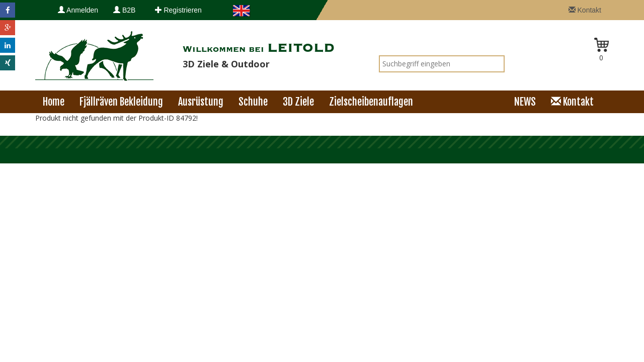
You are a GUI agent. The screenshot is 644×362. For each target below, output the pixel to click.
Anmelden (78, 10)
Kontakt (585, 10)
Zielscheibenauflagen (371, 102)
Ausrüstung (201, 102)
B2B (124, 10)
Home (54, 102)
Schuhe (253, 102)
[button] (8, 10)
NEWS (525, 102)
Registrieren (178, 10)
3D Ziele (298, 102)
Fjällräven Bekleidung (121, 102)
